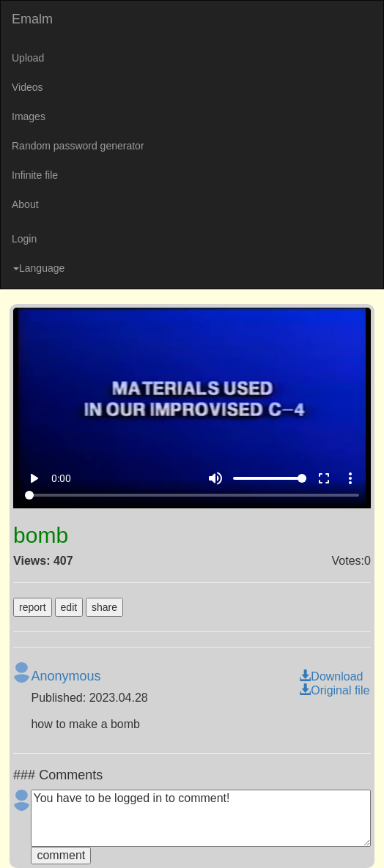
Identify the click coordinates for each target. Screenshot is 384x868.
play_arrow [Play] (34, 478)
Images (29, 116)
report (33, 607)
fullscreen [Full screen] (324, 478)
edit (69, 607)
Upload (28, 58)
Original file (334, 690)
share (104, 607)
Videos (27, 87)
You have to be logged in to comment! (200, 818)
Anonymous (66, 676)
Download (331, 676)
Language (39, 268)
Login (24, 239)
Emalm (32, 19)
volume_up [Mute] (215, 478)
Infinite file (35, 175)
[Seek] (192, 495)
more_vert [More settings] (350, 478)
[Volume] (270, 478)
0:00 (61, 478)
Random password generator (78, 146)
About (25, 204)
